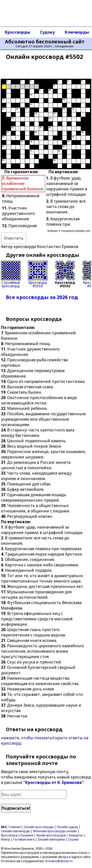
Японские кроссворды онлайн (55, 831)
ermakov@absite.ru (59, 861)
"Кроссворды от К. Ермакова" (53, 782)
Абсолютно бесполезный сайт (45, 42)
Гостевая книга (24, 839)
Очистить (14, 238)
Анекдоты (76, 835)
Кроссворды (18, 32)
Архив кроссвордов (51, 835)
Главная (14, 827)
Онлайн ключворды (15, 831)
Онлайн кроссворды (39, 827)
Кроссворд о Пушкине (17, 835)
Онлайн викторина (51, 839)
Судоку (47, 32)
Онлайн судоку (67, 827)
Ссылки (73, 839)
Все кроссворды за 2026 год (42, 297)
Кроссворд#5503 (38, 274)
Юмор (6, 839)
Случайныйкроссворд (11, 274)
